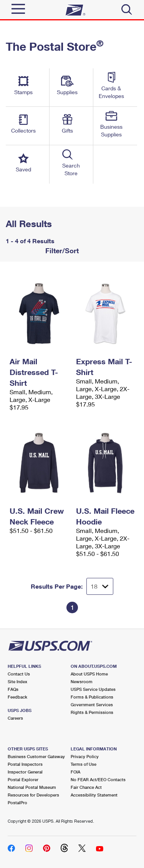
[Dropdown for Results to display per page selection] (100, 586)
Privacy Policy (85, 756)
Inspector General (25, 772)
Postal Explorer (23, 779)
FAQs (13, 689)
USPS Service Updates (93, 689)
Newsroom (82, 681)
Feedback (17, 697)
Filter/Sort (61, 251)
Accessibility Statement (94, 795)
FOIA (75, 772)
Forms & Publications (92, 697)
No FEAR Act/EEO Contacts (98, 779)
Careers (15, 718)
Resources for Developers (33, 795)
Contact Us (19, 674)
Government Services (92, 705)
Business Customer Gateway (36, 756)
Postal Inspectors (25, 764)
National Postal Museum (32, 787)
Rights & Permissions (92, 712)
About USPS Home (89, 674)
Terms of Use (84, 764)
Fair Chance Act (86, 787)
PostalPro (17, 802)
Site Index (17, 681)
